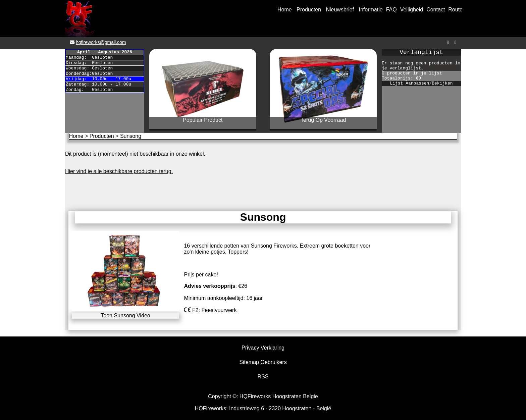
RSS (263, 377)
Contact (436, 10)
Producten (309, 10)
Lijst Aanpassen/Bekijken (421, 83)
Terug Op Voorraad (323, 120)
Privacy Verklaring (263, 348)
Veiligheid (412, 10)
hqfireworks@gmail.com (101, 42)
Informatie (371, 10)
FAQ (391, 10)
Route (455, 10)
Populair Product (203, 120)
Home (285, 10)
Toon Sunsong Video (125, 316)
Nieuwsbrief (340, 10)
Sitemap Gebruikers (263, 362)
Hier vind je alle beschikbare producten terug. (119, 171)
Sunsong (131, 136)
